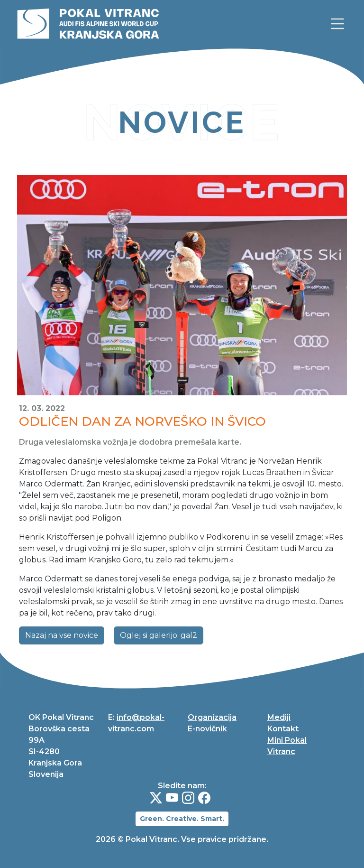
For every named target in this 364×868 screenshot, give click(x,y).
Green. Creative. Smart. (182, 819)
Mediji (279, 717)
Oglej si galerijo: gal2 (159, 635)
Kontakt (283, 729)
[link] (337, 24)
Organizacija (212, 717)
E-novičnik (207, 729)
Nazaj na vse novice (62, 635)
